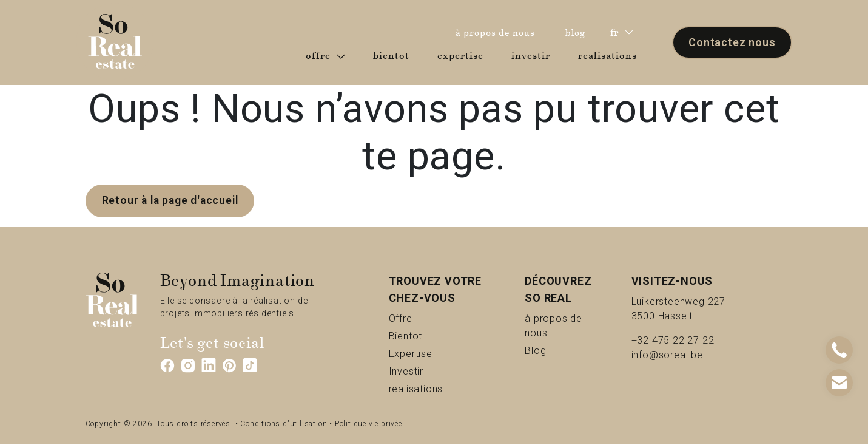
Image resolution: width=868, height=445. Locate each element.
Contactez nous (732, 42)
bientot (394, 55)
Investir (427, 371)
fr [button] (622, 32)
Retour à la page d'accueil (172, 201)
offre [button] (325, 56)
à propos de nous (498, 32)
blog (579, 32)
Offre (416, 318)
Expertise (436, 353)
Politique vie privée (368, 424)
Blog (549, 350)
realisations (610, 55)
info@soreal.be (667, 355)
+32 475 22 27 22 (673, 340)
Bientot (426, 335)
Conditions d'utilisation (284, 424)
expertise (463, 55)
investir (533, 55)
